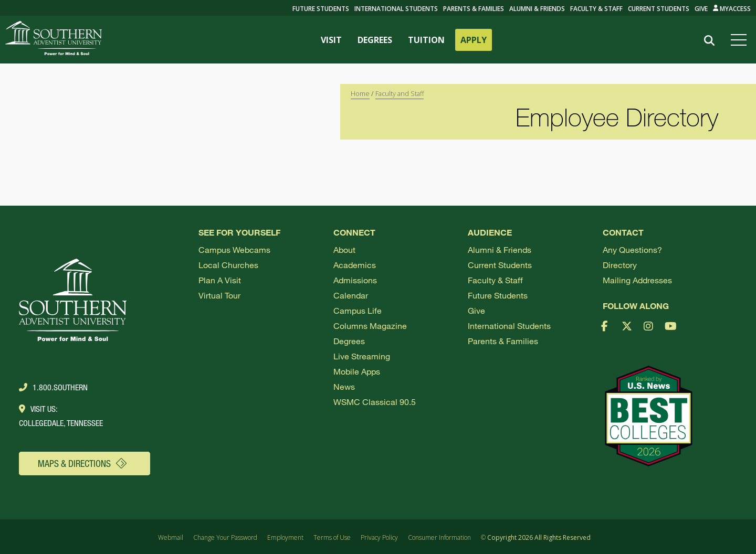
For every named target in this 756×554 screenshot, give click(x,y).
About (344, 249)
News (344, 386)
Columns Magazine (370, 326)
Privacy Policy (379, 537)
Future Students (498, 295)
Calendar (351, 295)
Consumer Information (439, 537)
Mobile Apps (357, 371)
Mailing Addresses (637, 280)
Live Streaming (362, 356)
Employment (285, 537)
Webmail (171, 537)
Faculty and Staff (400, 94)
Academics (355, 265)
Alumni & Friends (537, 9)
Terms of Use (332, 537)
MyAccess (732, 9)
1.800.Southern (53, 387)
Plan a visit (220, 280)
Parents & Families (474, 9)
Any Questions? (632, 249)
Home (360, 94)
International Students (396, 9)
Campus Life (358, 310)
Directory (620, 265)
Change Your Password (225, 537)
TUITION (426, 40)
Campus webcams (234, 249)
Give (701, 9)
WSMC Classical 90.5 (375, 402)
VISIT (331, 40)
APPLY (474, 40)
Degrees (349, 341)
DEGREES (375, 40)
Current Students (659, 9)
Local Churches (228, 265)
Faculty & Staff (596, 9)
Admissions (355, 280)
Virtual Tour (219, 295)
